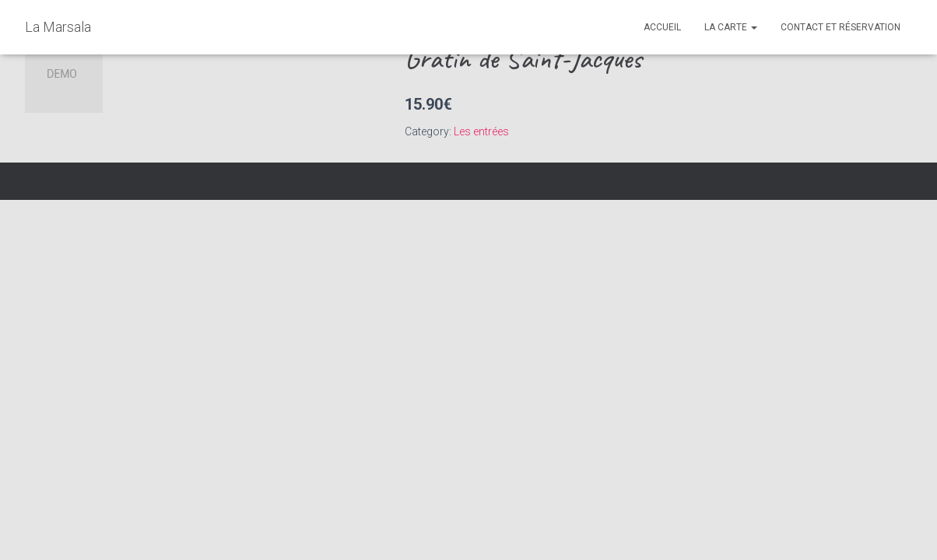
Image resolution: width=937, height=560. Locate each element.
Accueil (662, 27)
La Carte (731, 27)
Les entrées (481, 131)
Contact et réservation (840, 27)
